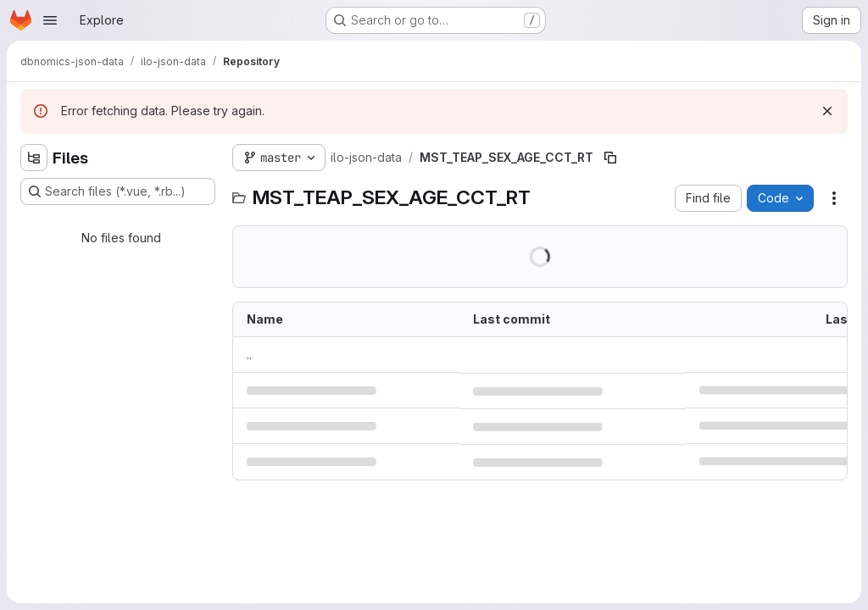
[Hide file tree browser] (34, 158)
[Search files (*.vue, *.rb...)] (118, 191)
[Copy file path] (610, 158)
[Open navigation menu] (50, 20)
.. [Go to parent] (249, 355)
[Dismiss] (827, 111)
